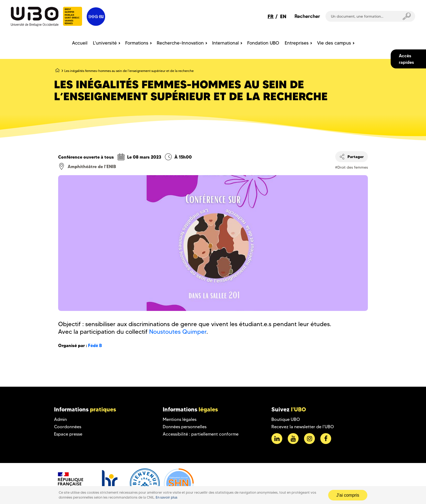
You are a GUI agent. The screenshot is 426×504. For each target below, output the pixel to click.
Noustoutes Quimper (178, 332)
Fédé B (95, 345)
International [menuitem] (225, 43)
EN (283, 16)
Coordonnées (68, 427)
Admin (60, 419)
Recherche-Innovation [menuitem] (180, 43)
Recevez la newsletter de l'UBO (303, 427)
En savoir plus (167, 497)
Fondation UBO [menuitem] (263, 43)
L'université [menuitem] (105, 43)
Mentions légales (180, 419)
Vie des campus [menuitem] (334, 43)
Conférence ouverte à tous (86, 157)
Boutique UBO (286, 419)
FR (271, 16)
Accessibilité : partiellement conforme (201, 434)
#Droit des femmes (351, 167)
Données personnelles (185, 427)
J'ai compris (348, 495)
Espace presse (68, 434)
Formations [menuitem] (137, 43)
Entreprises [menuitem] (297, 43)
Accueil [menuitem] (80, 43)
